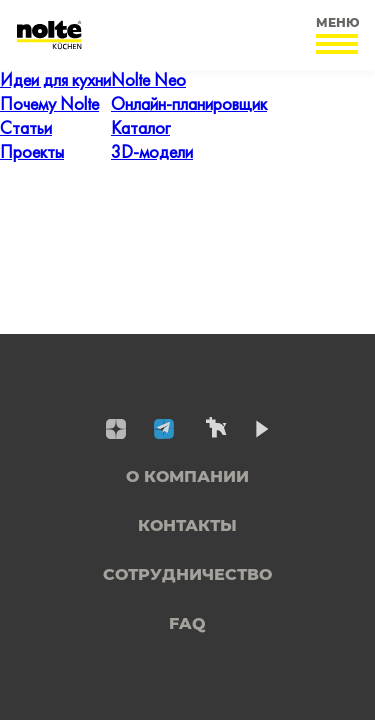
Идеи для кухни (55, 81)
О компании (187, 476)
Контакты (187, 525)
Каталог (140, 129)
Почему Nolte (49, 105)
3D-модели (152, 153)
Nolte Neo (148, 81)
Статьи (26, 129)
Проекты (32, 153)
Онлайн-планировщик (189, 105)
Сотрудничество (187, 574)
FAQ (187, 623)
